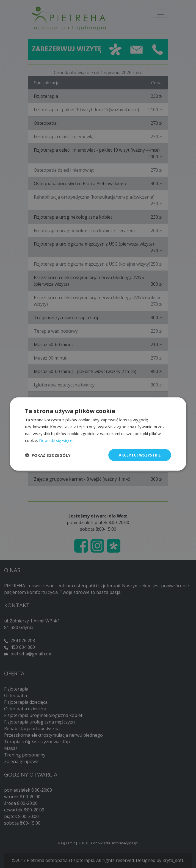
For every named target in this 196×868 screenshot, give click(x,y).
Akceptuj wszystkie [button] (139, 455)
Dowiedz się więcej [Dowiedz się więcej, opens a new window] (57, 440)
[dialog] (98, 434)
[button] (48, 455)
